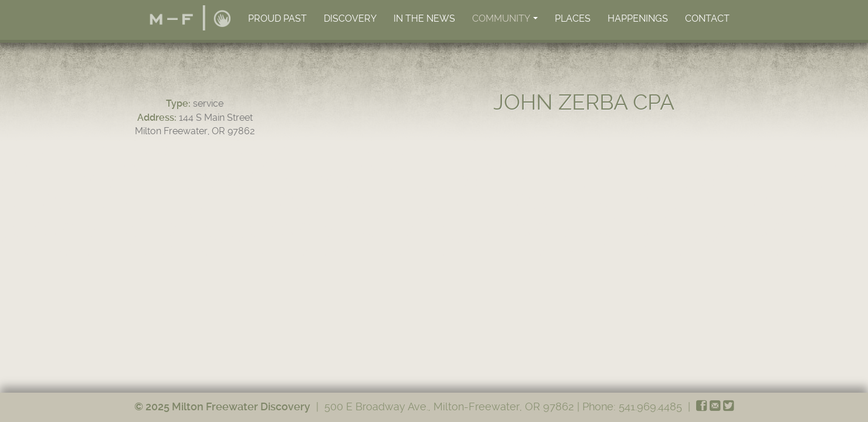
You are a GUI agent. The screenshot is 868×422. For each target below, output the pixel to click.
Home (190, 18)
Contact (707, 18)
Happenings (638, 18)
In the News (424, 18)
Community (506, 22)
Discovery (350, 18)
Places (573, 18)
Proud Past (277, 18)
